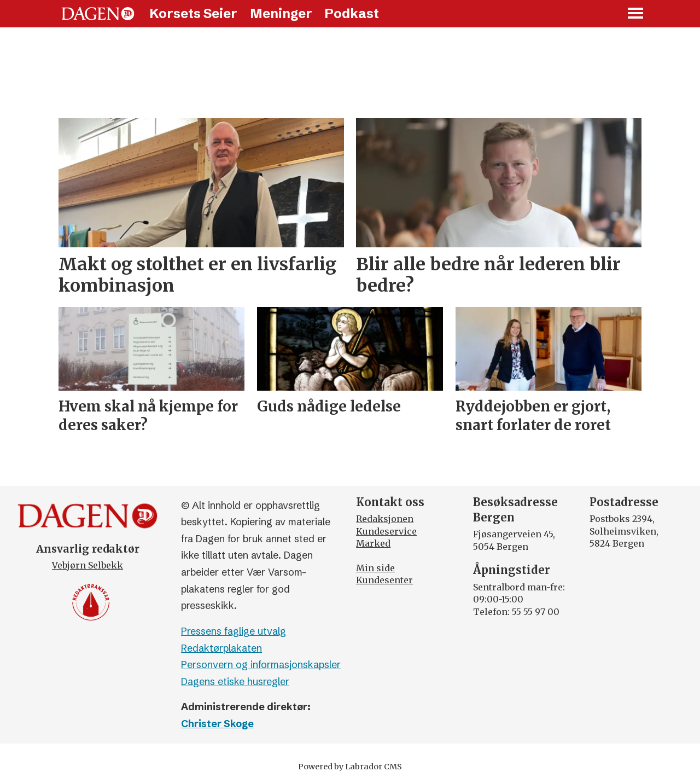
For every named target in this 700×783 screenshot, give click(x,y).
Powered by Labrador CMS (350, 767)
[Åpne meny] (636, 14)
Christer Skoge (217, 724)
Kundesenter (384, 580)
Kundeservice (386, 531)
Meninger (281, 13)
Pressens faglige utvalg (234, 631)
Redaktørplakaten (221, 648)
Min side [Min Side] (375, 568)
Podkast (352, 13)
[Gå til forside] (98, 14)
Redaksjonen (385, 519)
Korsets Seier (193, 13)
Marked (373, 543)
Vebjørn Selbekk (87, 565)
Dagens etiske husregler (235, 681)
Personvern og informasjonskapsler (261, 665)
